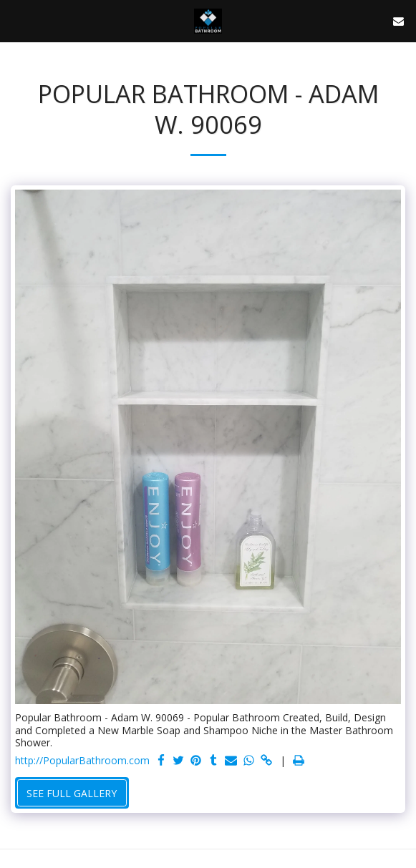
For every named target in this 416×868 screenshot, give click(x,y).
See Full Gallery (72, 793)
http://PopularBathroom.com (82, 761)
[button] (16, 20)
